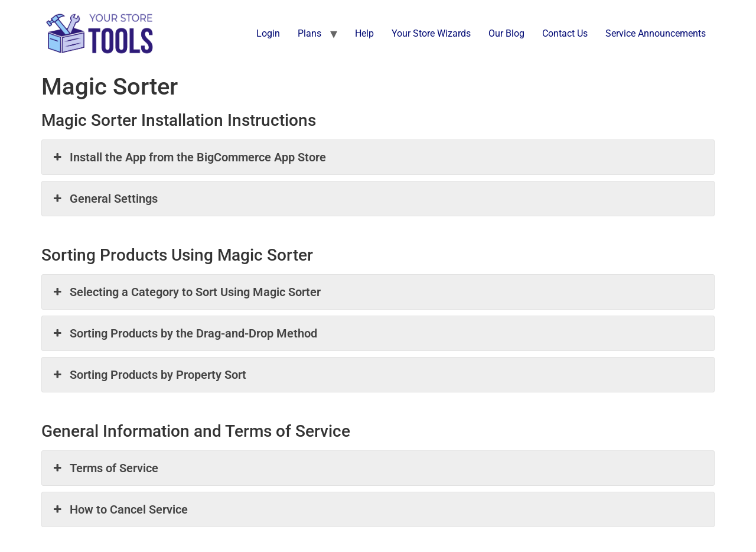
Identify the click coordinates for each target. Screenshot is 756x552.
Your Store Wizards (431, 33)
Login (268, 33)
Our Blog (506, 33)
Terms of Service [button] (105, 468)
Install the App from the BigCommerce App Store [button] (188, 157)
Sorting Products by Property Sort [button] (149, 375)
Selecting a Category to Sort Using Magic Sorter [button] (186, 292)
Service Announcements (656, 33)
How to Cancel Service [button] (119, 509)
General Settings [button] (104, 199)
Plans (309, 33)
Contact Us (565, 33)
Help (364, 33)
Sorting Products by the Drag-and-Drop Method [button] (184, 333)
